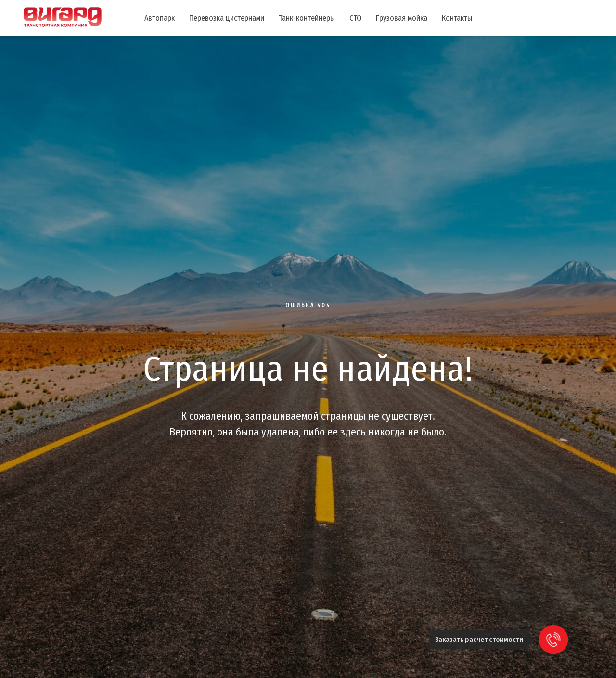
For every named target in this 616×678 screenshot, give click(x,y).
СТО (355, 18)
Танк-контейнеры (307, 18)
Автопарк (160, 18)
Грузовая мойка (402, 18)
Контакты (457, 18)
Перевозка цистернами (227, 18)
